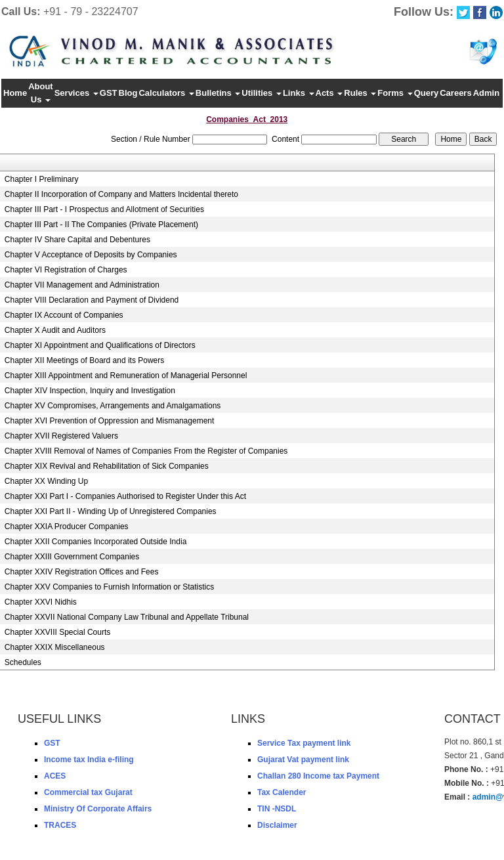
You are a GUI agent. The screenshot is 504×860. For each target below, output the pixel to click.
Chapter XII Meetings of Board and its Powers (84, 360)
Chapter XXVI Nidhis (41, 602)
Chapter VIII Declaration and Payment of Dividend (92, 300)
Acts (329, 93)
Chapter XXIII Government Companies (72, 557)
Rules (360, 93)
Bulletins (218, 93)
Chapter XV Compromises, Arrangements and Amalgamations (113, 406)
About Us (41, 93)
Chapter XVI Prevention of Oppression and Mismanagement (110, 421)
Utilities (262, 93)
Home (15, 93)
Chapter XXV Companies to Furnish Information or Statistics (109, 587)
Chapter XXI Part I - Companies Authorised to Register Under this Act (125, 496)
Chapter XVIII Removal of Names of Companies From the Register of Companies (146, 451)
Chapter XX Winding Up (46, 481)
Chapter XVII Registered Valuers (61, 436)
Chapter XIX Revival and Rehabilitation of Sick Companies (107, 466)
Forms (395, 93)
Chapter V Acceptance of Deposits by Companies (91, 255)
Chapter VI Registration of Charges (66, 270)
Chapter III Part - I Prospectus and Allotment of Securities (104, 209)
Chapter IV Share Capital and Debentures (77, 240)
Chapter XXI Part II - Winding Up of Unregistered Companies (111, 511)
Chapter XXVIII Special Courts (57, 632)
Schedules (23, 662)
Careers (455, 93)
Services (76, 93)
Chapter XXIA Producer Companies (67, 527)
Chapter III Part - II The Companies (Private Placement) (101, 225)
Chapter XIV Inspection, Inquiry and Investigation (90, 391)
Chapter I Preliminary (42, 179)
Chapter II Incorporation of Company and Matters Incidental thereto (121, 194)
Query (427, 93)
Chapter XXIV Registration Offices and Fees (82, 572)
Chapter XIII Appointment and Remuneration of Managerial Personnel (126, 376)
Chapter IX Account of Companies (64, 315)
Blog (128, 93)
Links (299, 93)
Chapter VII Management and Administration (82, 285)
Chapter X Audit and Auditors (55, 330)
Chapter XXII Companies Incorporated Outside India (96, 542)
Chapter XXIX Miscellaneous (55, 647)
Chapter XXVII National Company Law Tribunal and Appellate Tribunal (127, 617)
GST (109, 93)
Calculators (166, 93)
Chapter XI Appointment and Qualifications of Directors (100, 345)
